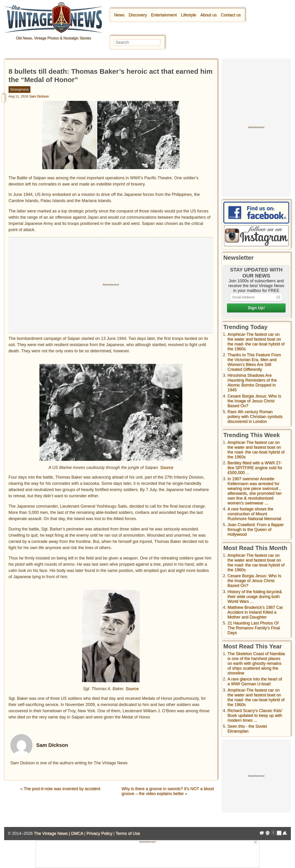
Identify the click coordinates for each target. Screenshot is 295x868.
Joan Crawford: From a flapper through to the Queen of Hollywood (256, 530)
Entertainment (164, 15)
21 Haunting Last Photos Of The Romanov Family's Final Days (254, 628)
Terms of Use (128, 833)
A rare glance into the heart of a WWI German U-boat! (255, 681)
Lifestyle (189, 15)
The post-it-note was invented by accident (62, 789)
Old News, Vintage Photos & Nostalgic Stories (53, 38)
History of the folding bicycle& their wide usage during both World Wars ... (255, 597)
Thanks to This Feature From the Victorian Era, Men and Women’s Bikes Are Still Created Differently (254, 362)
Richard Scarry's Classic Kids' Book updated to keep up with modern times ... (255, 715)
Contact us (231, 15)
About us (208, 15)
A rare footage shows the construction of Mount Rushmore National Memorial (254, 514)
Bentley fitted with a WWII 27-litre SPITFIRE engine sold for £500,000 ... (255, 468)
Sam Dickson (39, 96)
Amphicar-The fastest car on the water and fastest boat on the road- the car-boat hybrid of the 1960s (256, 342)
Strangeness (19, 89)
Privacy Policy (99, 833)
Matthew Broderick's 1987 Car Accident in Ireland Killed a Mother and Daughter (255, 612)
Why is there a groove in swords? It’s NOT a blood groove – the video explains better (168, 791)
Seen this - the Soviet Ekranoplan (247, 729)
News (119, 15)
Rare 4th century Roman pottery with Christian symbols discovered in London (255, 417)
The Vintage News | (52, 833)
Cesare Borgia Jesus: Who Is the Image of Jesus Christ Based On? (254, 401)
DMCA (77, 833)
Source (167, 468)
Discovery (138, 15)
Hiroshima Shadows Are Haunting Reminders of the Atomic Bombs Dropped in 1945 (252, 383)
